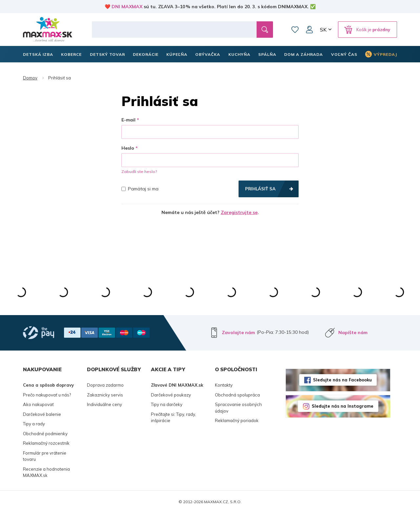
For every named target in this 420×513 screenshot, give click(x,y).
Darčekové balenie (42, 414)
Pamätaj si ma (140, 189)
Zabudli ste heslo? (139, 171)
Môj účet (309, 30)
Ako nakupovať (38, 404)
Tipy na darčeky (167, 404)
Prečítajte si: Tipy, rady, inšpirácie (173, 417)
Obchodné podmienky (45, 434)
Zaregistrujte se (239, 212)
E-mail (128, 120)
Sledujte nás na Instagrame (343, 406)
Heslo (128, 148)
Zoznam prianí (295, 30)
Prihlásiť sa (260, 189)
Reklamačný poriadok (237, 420)
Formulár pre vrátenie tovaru (45, 456)
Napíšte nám (353, 332)
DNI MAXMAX (127, 7)
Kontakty (224, 385)
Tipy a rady (34, 424)
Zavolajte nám (238, 332)
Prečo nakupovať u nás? (47, 395)
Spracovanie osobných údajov (238, 408)
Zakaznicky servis (105, 395)
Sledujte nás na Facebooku (342, 380)
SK (323, 30)
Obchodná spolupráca (237, 395)
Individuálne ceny (105, 404)
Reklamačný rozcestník (46, 443)
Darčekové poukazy (171, 395)
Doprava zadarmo (105, 385)
